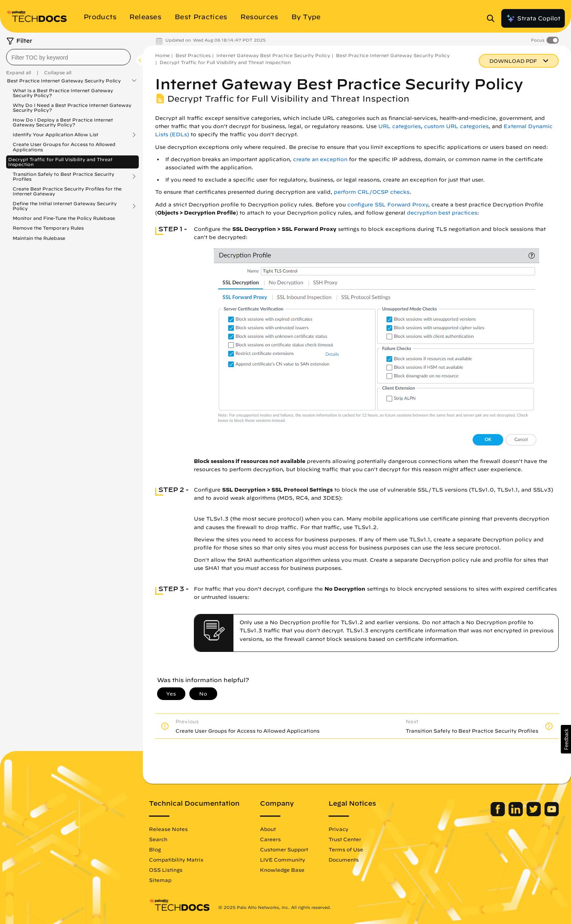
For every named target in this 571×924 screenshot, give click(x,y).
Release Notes (168, 829)
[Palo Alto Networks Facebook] (499, 814)
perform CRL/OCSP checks (372, 192)
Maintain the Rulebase (39, 238)
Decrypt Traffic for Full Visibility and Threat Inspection (60, 162)
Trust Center (345, 839)
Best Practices (193, 55)
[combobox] (68, 57)
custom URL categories (456, 126)
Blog (155, 849)
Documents (344, 860)
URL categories (400, 126)
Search (158, 839)
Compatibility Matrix (176, 860)
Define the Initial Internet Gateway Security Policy (65, 206)
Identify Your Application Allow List (56, 135)
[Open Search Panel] (493, 18)
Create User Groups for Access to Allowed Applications (64, 147)
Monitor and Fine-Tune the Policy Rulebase (64, 218)
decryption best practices (442, 213)
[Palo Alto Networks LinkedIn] (517, 814)
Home (162, 55)
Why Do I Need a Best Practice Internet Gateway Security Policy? (72, 107)
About (268, 829)
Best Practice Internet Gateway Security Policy (64, 81)
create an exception (320, 159)
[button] (566, 739)
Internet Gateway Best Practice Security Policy (273, 55)
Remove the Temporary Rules (48, 228)
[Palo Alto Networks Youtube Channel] (552, 814)
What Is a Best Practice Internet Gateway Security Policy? (63, 93)
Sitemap (160, 880)
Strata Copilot (533, 18)
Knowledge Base (282, 870)
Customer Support (284, 849)
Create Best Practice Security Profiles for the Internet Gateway (67, 191)
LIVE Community (283, 860)
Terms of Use (346, 849)
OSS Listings (166, 870)
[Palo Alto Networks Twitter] (534, 814)
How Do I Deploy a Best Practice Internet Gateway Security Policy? (63, 122)
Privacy (339, 829)
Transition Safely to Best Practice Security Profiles (63, 177)
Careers (270, 839)
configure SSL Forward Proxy (388, 205)
